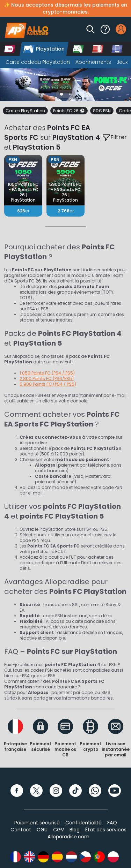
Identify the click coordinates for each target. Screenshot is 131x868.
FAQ (112, 823)
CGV (59, 830)
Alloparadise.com (68, 837)
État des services (106, 830)
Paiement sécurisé (37, 823)
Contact (21, 830)
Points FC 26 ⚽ (69, 111)
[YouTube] (115, 791)
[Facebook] (17, 791)
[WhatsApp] (95, 791)
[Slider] (65, 85)
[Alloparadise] (26, 29)
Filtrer (114, 137)
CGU (42, 830)
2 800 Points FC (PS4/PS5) (47, 379)
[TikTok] (75, 791)
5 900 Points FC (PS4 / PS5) (48, 384)
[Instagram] (56, 791)
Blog (75, 830)
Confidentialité (83, 823)
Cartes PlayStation (25, 111)
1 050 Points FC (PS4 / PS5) (47, 373)
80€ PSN (102, 111)
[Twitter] (36, 791)
